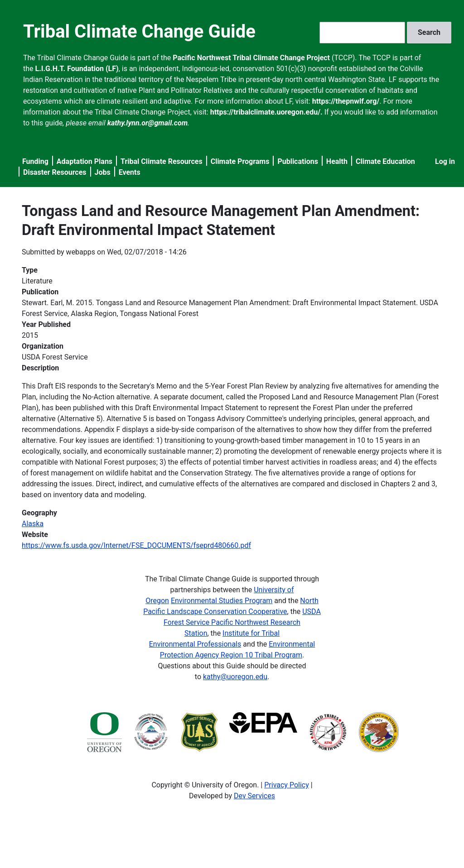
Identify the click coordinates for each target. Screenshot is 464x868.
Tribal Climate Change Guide (139, 31)
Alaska (33, 524)
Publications (298, 161)
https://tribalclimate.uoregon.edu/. (266, 112)
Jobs (103, 172)
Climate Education (385, 161)
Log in (445, 161)
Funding (35, 161)
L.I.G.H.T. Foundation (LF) (77, 69)
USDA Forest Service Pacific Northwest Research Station (242, 622)
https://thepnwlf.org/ (346, 101)
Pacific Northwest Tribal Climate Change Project (251, 58)
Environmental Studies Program (222, 601)
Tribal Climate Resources (162, 161)
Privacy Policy (287, 785)
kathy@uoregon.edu (235, 677)
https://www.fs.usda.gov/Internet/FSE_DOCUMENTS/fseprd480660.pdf (136, 545)
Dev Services (254, 796)
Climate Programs (240, 161)
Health (337, 161)
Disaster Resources (55, 172)
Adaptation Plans (85, 161)
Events (130, 172)
